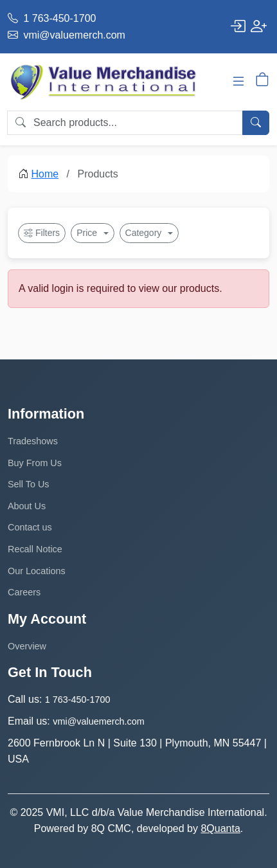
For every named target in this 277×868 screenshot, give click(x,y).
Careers (24, 592)
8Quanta (220, 828)
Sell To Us (29, 484)
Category (145, 233)
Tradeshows (33, 441)
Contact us (30, 527)
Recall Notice (35, 549)
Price (88, 233)
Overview (27, 646)
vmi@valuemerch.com (67, 35)
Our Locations (37, 571)
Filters (42, 233)
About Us (27, 506)
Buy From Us (35, 463)
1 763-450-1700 (52, 18)
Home (45, 174)
